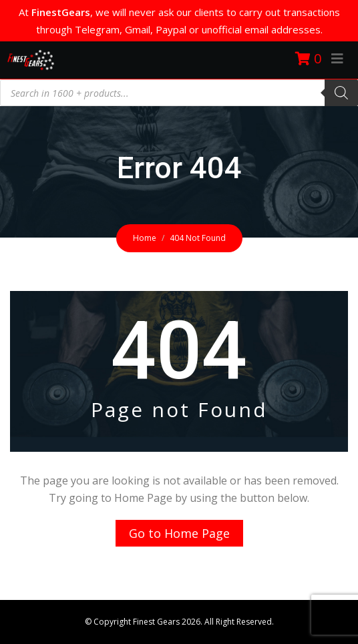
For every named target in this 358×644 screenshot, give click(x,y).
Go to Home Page (179, 533)
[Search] (341, 93)
